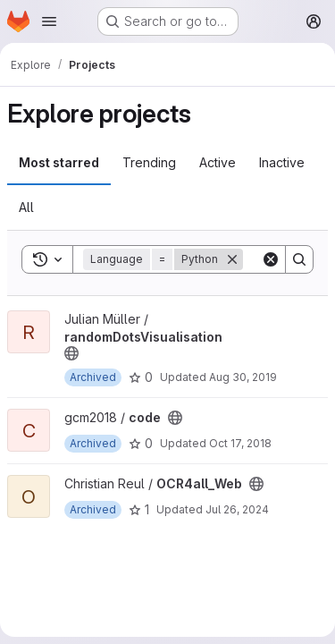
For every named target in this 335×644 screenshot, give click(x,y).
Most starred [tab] (59, 162)
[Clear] (271, 259)
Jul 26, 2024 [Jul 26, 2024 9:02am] (237, 509)
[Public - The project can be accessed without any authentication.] (71, 353)
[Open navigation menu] (49, 21)
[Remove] (232, 259)
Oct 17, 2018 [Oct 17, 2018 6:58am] (240, 443)
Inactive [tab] (282, 162)
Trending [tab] (149, 162)
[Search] (299, 259)
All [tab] (26, 207)
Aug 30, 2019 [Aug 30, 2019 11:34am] (243, 377)
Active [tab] (218, 162)
